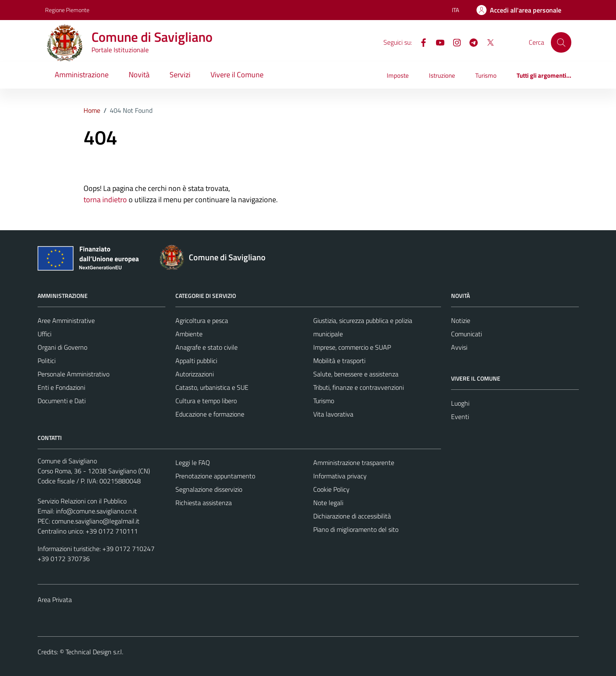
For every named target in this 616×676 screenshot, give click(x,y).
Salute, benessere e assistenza (356, 374)
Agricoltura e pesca (202, 320)
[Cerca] (561, 42)
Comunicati (466, 334)
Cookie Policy (331, 489)
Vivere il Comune (237, 75)
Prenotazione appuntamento (215, 476)
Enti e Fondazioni (61, 387)
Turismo (486, 75)
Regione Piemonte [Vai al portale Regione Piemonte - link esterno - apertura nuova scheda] (67, 10)
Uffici (44, 334)
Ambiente (189, 334)
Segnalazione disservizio (209, 489)
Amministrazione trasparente (354, 463)
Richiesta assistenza (204, 503)
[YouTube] (437, 42)
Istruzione (442, 75)
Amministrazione (82, 75)
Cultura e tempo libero (206, 401)
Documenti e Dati (62, 401)
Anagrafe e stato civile (207, 347)
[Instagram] (454, 42)
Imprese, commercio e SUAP (352, 347)
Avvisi (459, 347)
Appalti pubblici (196, 361)
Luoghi (460, 403)
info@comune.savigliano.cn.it (96, 511)
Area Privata (55, 600)
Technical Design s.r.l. (94, 652)
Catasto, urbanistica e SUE (212, 387)
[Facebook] (420, 42)
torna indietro (105, 199)
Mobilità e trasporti (339, 361)
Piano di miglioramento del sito (356, 529)
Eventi (460, 417)
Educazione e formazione (210, 414)
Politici (47, 361)
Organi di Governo (62, 347)
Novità (139, 75)
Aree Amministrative (66, 320)
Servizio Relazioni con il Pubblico (82, 501)
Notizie (461, 320)
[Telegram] (470, 42)
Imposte (398, 75)
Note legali (328, 503)
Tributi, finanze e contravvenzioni (359, 387)
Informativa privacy (340, 476)
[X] (487, 42)
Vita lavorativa (333, 414)
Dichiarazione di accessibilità (352, 516)
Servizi (180, 75)
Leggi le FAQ (193, 463)
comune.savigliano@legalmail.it (96, 521)
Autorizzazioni (195, 374)
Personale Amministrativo (74, 374)
